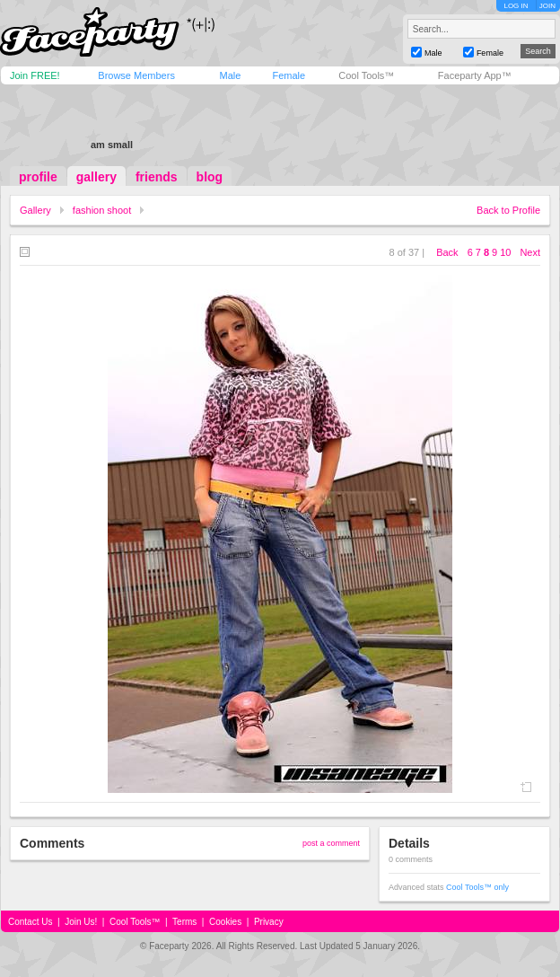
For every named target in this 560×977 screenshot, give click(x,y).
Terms (184, 922)
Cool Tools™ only (477, 887)
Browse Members (136, 75)
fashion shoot (102, 210)
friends (157, 177)
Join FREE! (35, 75)
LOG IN (516, 6)
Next (530, 252)
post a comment (331, 843)
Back (447, 252)
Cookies (225, 922)
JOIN (547, 6)
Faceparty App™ (475, 75)
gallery (96, 177)
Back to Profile (508, 210)
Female (289, 75)
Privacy (269, 922)
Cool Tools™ (366, 75)
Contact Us (30, 922)
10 (505, 252)
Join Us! (81, 922)
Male (230, 75)
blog (210, 177)
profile (38, 177)
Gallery (35, 210)
